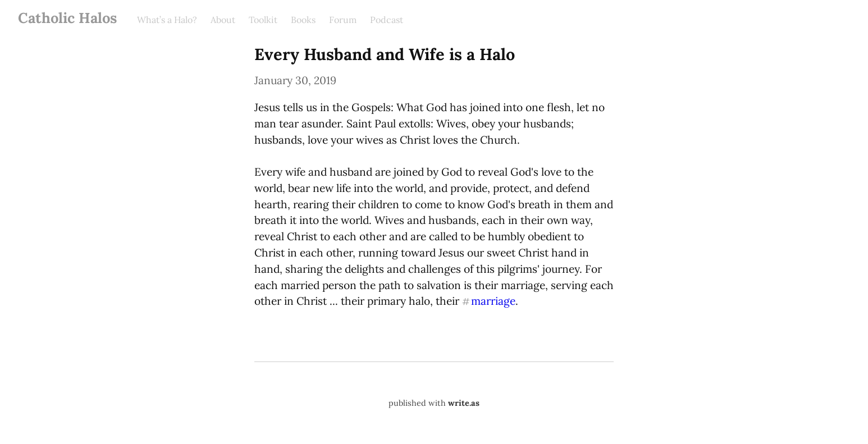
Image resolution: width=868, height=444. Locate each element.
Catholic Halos (67, 18)
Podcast (387, 20)
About (223, 20)
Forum (343, 20)
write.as (464, 403)
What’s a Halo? (167, 20)
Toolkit (263, 20)
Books (303, 20)
